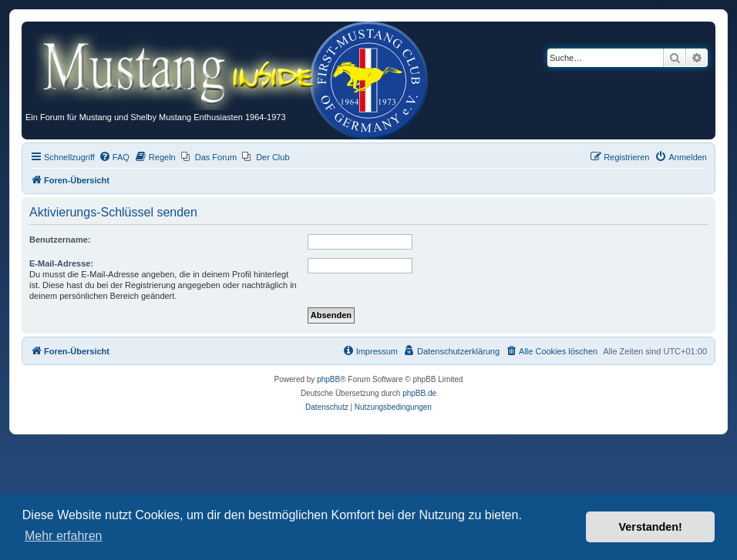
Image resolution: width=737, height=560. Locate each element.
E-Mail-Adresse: (61, 263)
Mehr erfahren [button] (64, 536)
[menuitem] (114, 157)
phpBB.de (419, 393)
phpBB (328, 379)
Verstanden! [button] (651, 527)
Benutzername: (60, 240)
